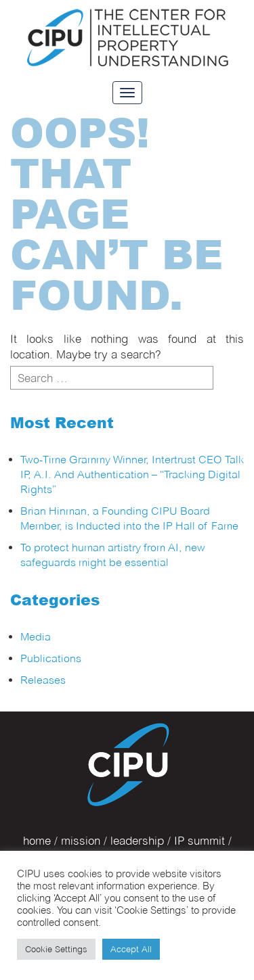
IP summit (199, 841)
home (37, 841)
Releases (43, 680)
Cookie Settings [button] (56, 949)
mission (81, 841)
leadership (137, 841)
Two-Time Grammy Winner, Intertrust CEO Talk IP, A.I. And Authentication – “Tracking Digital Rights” (132, 474)
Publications (51, 658)
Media (36, 637)
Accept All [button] (131, 949)
